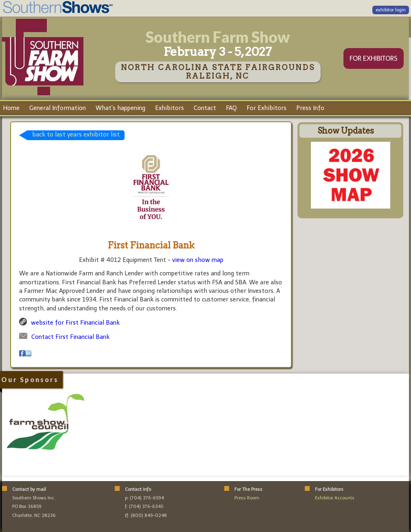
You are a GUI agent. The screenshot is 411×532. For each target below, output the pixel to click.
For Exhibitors (267, 108)
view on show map (198, 260)
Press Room (247, 498)
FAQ (231, 108)
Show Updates (346, 131)
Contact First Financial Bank (70, 337)
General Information (58, 108)
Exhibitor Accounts (335, 498)
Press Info (310, 108)
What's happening (120, 108)
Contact (205, 108)
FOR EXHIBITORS (374, 58)
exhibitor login (391, 10)
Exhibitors (169, 108)
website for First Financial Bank (75, 323)
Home (11, 108)
